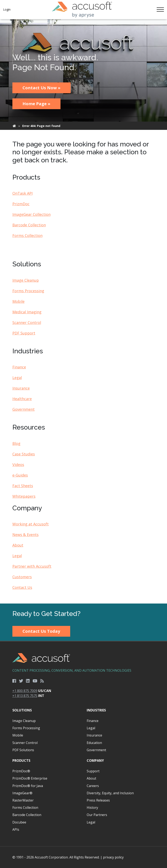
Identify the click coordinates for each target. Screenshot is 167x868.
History (92, 808)
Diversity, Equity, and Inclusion (110, 793)
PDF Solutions (23, 750)
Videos (18, 465)
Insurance (21, 388)
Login (7, 9)
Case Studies (24, 454)
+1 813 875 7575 (25, 696)
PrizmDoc (21, 204)
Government (24, 409)
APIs (16, 829)
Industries (96, 710)
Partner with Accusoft (32, 566)
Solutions (22, 710)
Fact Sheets (23, 486)
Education (94, 743)
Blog (16, 443)
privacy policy (113, 857)
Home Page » (36, 104)
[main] (83, 311)
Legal (17, 378)
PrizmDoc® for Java (28, 786)
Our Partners (97, 815)
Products (21, 761)
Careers (93, 786)
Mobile (18, 301)
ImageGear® (22, 793)
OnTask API (23, 193)
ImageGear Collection (31, 214)
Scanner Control (27, 322)
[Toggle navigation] (160, 10)
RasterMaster (23, 800)
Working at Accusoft (31, 524)
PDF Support (24, 333)
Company (95, 761)
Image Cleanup (26, 280)
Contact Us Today (41, 631)
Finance (19, 367)
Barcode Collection (29, 225)
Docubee (19, 822)
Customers (22, 577)
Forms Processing (28, 291)
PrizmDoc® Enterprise (30, 778)
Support (93, 771)
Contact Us (22, 587)
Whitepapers (24, 496)
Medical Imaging (27, 312)
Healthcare (22, 399)
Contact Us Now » (41, 88)
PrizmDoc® (21, 771)
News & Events (25, 535)
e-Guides (20, 475)
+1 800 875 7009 (25, 691)
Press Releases (98, 800)
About (18, 545)
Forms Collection (27, 235)
